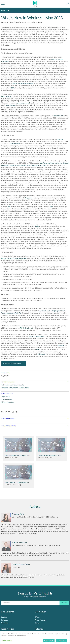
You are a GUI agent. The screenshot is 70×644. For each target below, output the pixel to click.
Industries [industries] (5, 620)
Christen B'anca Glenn (34, 22)
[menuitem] (4, 10)
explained (61, 345)
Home (3, 10)
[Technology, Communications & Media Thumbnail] (18, 445)
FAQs (13, 88)
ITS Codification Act (26, 328)
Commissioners (15, 144)
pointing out (42, 354)
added (38, 350)
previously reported (23, 103)
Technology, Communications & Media (12, 385)
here (9, 207)
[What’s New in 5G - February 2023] (17, 482)
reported (60, 139)
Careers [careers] (38, 623)
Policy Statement (7, 96)
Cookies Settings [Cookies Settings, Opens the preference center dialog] (7, 640)
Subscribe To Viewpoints (14, 364)
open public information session (23, 84)
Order (37, 226)
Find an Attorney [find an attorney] (40, 620)
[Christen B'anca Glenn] (6, 568)
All (9, 10)
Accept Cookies (49, 640)
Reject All (61, 640)
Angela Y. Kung (8, 22)
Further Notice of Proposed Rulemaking (14, 258)
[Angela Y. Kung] (6, 518)
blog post (28, 198)
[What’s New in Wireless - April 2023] (17, 455)
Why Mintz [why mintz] (5, 623)
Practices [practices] (4, 617)
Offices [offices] (37, 617)
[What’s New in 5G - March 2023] (49, 455)
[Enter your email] (35, 603)
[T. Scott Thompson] (6, 546)
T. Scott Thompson (20, 22)
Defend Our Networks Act (36, 336)
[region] (35, 637)
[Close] (67, 634)
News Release (11, 105)
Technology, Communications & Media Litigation (15, 388)
